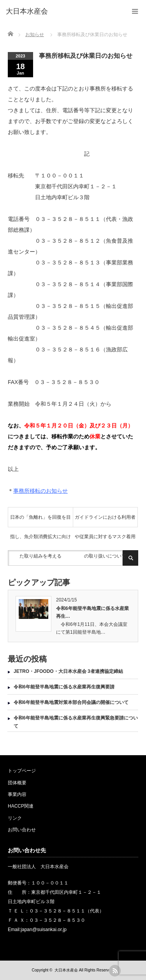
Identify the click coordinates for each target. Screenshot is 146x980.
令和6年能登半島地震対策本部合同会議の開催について (71, 702)
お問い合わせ (22, 830)
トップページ (22, 771)
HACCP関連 (21, 806)
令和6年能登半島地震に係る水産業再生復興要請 (64, 687)
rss (115, 971)
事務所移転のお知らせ (40, 491)
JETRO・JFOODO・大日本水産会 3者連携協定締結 (68, 671)
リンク (15, 818)
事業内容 (17, 794)
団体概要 (17, 783)
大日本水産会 (66, 970)
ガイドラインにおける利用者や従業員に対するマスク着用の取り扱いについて (105, 521)
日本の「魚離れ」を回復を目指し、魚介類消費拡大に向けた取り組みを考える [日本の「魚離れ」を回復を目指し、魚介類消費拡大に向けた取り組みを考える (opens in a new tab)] (40, 521)
